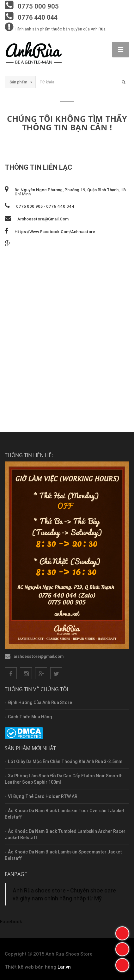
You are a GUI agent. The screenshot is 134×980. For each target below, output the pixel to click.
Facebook (11, 921)
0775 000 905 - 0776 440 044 (45, 206)
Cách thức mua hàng (30, 717)
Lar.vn (64, 967)
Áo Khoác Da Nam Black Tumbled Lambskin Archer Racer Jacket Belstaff (65, 834)
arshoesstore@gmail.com (43, 219)
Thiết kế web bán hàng (30, 967)
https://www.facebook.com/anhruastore (55, 232)
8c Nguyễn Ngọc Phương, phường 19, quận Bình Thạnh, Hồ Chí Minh (70, 192)
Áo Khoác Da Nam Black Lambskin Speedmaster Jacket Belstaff (63, 855)
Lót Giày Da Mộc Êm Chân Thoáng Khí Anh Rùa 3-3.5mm (65, 761)
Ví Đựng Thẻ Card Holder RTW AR (43, 796)
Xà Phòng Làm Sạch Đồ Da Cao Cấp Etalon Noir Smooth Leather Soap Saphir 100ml (64, 779)
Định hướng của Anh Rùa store (40, 702)
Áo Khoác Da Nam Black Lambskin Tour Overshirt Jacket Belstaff (65, 814)
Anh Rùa (98, 29)
